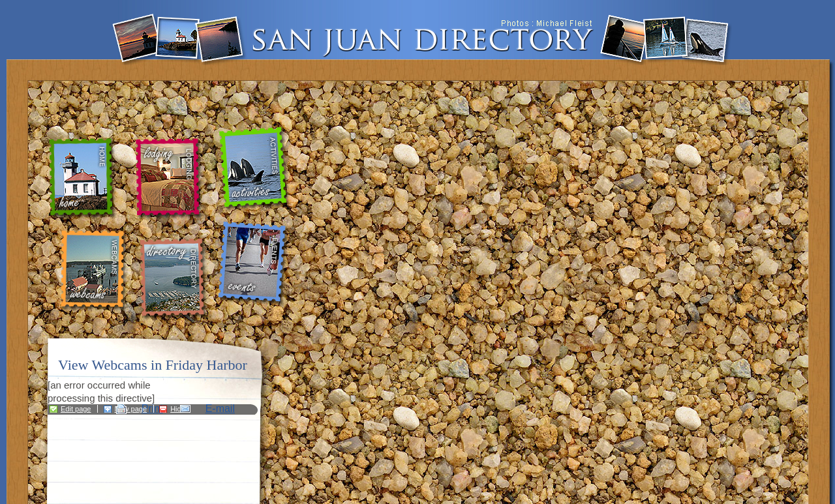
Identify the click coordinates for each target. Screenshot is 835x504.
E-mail (220, 408)
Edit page (76, 409)
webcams (93, 271)
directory (175, 279)
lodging (168, 179)
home (85, 179)
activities (255, 169)
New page (131, 409)
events (254, 264)
